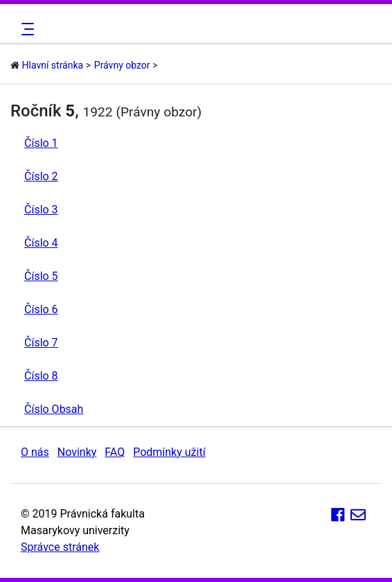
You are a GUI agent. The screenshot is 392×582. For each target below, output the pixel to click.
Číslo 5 (41, 276)
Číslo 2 (41, 176)
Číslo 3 (41, 210)
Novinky (77, 452)
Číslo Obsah (54, 409)
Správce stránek (60, 547)
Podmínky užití (169, 452)
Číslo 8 (41, 376)
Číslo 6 (41, 309)
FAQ (115, 452)
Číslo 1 (41, 143)
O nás (35, 452)
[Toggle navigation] (26, 29)
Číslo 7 (41, 343)
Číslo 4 (41, 243)
